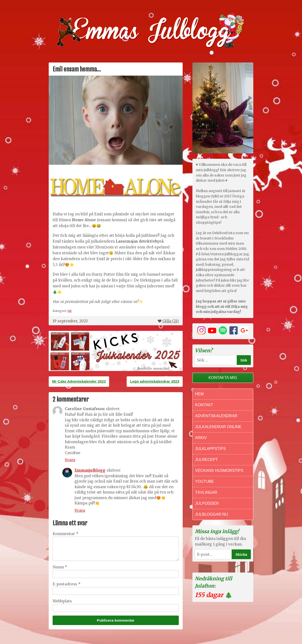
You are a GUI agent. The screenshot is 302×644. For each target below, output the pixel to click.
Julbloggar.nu (212, 514)
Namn (60, 567)
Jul (70, 311)
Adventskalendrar (216, 416)
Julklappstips (210, 449)
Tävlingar (206, 492)
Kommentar (66, 534)
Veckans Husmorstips (219, 471)
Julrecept (206, 460)
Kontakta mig (223, 378)
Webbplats (62, 601)
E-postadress (67, 584)
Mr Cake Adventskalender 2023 (79, 381)
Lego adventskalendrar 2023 (155, 381)
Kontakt (204, 405)
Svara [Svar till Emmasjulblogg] (80, 510)
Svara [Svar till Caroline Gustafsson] (70, 460)
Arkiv (201, 438)
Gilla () (168, 321)
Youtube (204, 481)
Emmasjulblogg (90, 470)
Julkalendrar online (218, 427)
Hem (199, 394)
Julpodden (207, 503)
